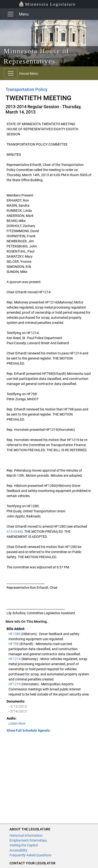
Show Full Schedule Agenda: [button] (29, 730)
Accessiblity (18, 850)
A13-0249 (14, 532)
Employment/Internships (28, 840)
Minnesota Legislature (47, 4)
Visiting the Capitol (24, 845)
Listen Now (17, 723)
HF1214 (15, 659)
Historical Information (26, 835)
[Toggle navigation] (10, 14)
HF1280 (15, 634)
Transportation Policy (27, 89)
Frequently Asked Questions (31, 855)
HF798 (14, 644)
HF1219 (15, 684)
